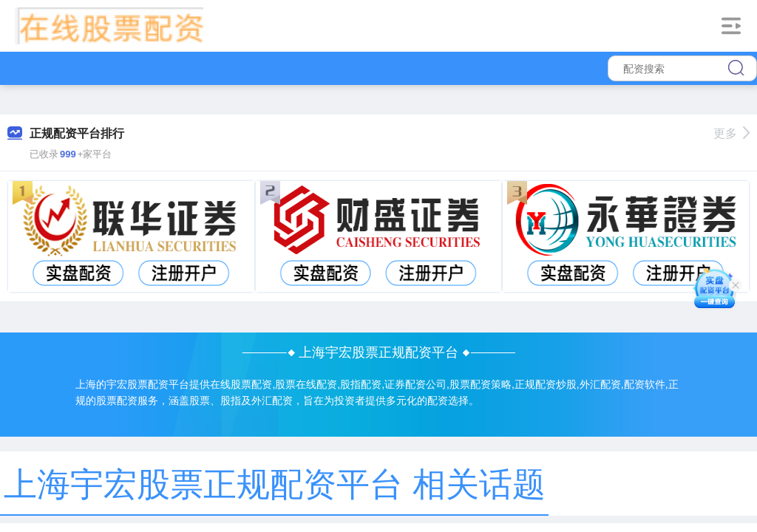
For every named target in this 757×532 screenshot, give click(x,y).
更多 (731, 133)
